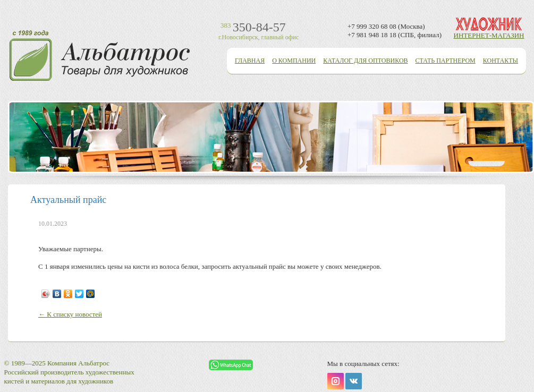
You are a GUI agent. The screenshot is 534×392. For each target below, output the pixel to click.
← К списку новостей (70, 314)
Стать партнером (446, 61)
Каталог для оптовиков (365, 61)
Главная (250, 61)
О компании (294, 61)
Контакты (501, 61)
